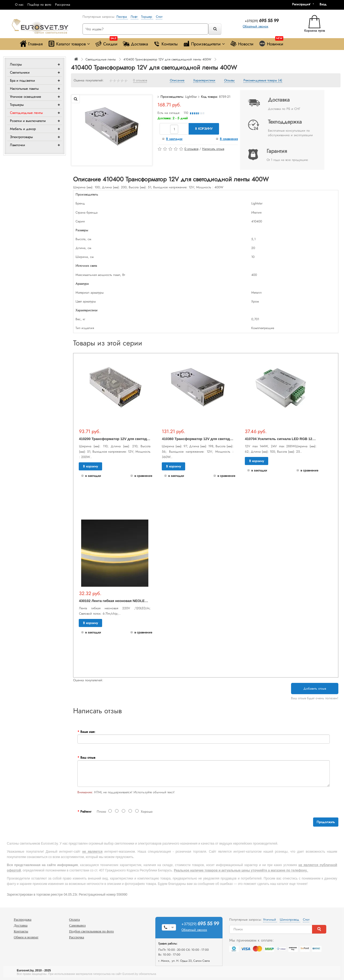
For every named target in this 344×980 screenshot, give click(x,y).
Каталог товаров (69, 44)
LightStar (191, 97)
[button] (325, 4)
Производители (204, 44)
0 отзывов (140, 81)
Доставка (135, 44)
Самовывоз (77, 925)
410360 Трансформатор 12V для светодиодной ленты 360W (213, 439)
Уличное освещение (26, 97)
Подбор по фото (39, 5)
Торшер (147, 17)
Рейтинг (86, 812)
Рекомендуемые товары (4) (263, 81)
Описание (177, 81)
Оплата (74, 919)
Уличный (270, 920)
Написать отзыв (213, 149)
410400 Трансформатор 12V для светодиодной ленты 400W (167, 59)
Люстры (16, 64)
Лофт (135, 17)
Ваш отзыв (88, 758)
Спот (159, 17)
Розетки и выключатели (28, 121)
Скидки (106, 43)
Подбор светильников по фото (92, 931)
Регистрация (301, 4)
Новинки (271, 43)
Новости (242, 44)
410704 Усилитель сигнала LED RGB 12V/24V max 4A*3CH (294, 439)
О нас (19, 5)
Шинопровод (290, 920)
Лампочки (17, 145)
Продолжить (326, 822)
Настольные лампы (24, 89)
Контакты (166, 44)
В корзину (204, 129)
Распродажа (23, 919)
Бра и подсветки (22, 80)
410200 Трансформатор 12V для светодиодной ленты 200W (130, 439)
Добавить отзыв (315, 689)
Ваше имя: (88, 732)
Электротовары (21, 137)
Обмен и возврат (26, 937)
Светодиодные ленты (26, 113)
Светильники (20, 72)
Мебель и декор (23, 129)
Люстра (122, 17)
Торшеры (17, 105)
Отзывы (229, 81)
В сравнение (229, 139)
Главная (31, 44)
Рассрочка (63, 5)
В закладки (174, 139)
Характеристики (204, 81)
